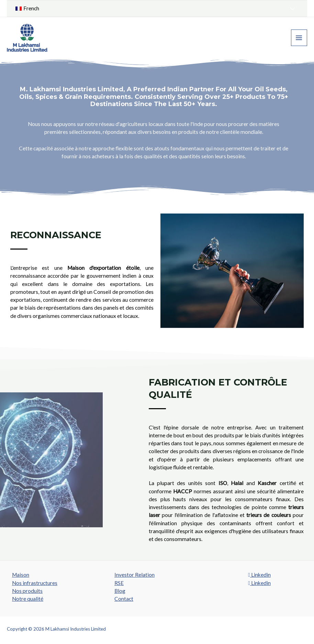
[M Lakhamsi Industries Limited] (27, 38)
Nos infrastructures (35, 583)
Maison (21, 575)
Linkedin (259, 575)
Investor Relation (134, 575)
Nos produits (27, 591)
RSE (119, 583)
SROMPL (298, 629)
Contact (124, 599)
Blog (120, 591)
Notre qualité (28, 599)
